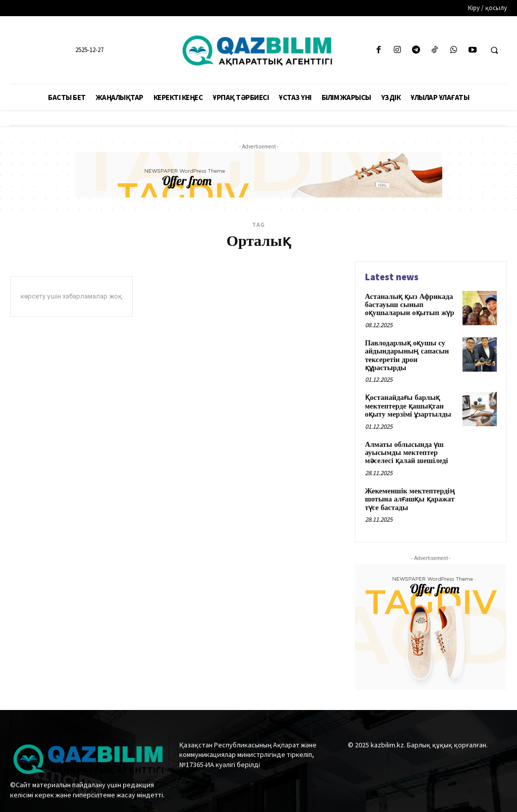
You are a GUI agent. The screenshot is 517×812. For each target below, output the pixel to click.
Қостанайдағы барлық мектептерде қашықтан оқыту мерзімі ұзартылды (407, 402)
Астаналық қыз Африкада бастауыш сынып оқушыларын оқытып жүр (408, 304)
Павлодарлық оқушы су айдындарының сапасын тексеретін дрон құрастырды (405, 353)
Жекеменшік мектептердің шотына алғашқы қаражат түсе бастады (408, 492)
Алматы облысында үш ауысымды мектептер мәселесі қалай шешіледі (405, 447)
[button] (494, 50)
